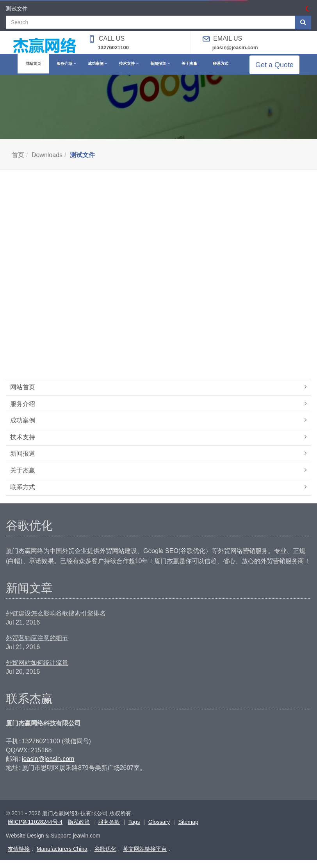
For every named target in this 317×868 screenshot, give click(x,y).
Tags (134, 830)
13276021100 (114, 47)
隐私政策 (79, 830)
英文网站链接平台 (145, 857)
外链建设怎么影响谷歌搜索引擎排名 (56, 621)
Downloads (47, 162)
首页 (18, 162)
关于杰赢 (23, 478)
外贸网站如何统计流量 (37, 670)
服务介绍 (23, 412)
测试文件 (82, 162)
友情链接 (19, 857)
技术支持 (23, 445)
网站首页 (23, 395)
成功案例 (23, 428)
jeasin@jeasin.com (235, 47)
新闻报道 (23, 461)
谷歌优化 (105, 857)
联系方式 (23, 495)
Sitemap (188, 830)
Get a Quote (280, 69)
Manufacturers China (62, 857)
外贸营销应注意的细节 (37, 646)
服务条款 (109, 830)
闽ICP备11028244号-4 (35, 830)
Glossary (159, 830)
